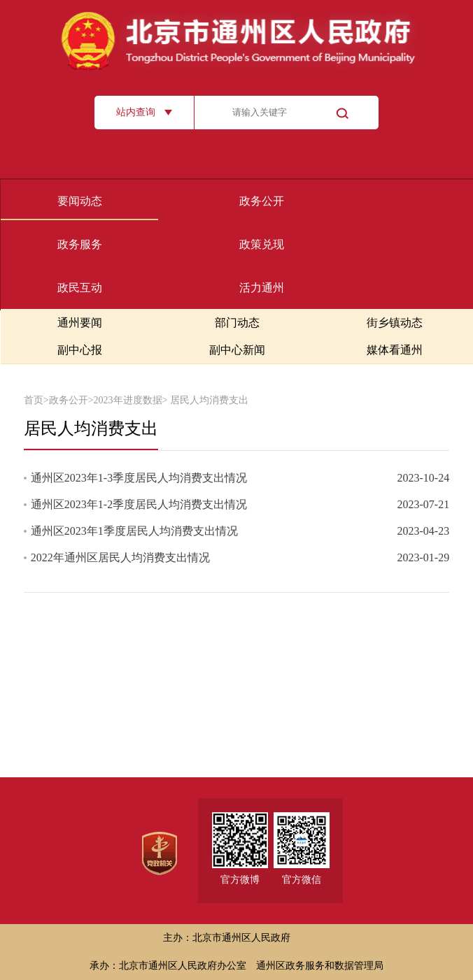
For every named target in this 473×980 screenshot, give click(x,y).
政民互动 (80, 288)
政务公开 (262, 201)
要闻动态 (80, 201)
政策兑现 (262, 244)
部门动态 (237, 323)
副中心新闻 (237, 350)
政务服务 (80, 244)
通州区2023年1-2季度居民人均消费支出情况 (139, 504)
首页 (34, 400)
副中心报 (80, 350)
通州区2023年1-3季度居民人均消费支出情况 (139, 478)
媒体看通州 (395, 350)
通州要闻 (80, 323)
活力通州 (262, 288)
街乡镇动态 (395, 323)
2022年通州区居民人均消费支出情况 (120, 557)
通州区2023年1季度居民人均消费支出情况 (134, 531)
